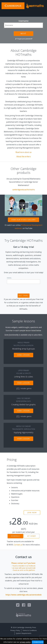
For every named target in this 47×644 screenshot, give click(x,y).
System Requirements (24, 633)
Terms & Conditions (30, 630)
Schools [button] (15, 536)
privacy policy (25, 642)
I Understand (38, 642)
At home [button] (32, 536)
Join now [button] (32, 512)
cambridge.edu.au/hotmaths (24, 190)
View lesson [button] (23, 355)
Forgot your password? (23, 39)
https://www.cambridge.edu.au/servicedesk (24, 595)
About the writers (24, 157)
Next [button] (23, 33)
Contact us (18, 545)
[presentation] (24, 289)
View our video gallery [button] (23, 220)
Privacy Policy (15, 630)
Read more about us (24, 152)
